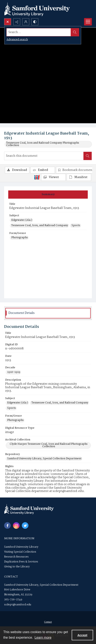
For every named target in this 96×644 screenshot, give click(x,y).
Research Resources (16, 557)
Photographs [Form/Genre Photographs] (20, 238)
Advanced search (17, 40)
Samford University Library (21, 547)
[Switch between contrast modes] (35, 22)
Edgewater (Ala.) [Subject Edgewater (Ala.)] (22, 220)
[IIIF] (37, 177)
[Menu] (88, 22)
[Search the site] (39, 32)
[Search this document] (44, 156)
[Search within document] (88, 156)
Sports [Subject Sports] (76, 226)
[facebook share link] (7, 525)
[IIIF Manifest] (79, 177)
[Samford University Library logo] (37, 9)
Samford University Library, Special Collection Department (41, 585)
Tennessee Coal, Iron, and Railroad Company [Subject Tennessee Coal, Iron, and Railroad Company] (40, 226)
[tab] (48, 195)
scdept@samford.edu (18, 605)
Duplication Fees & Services (21, 562)
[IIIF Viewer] (53, 177)
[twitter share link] (25, 525)
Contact (48, 622)
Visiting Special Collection (20, 552)
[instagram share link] (16, 525)
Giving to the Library (17, 567)
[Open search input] (8, 22)
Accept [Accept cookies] (82, 635)
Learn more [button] (43, 638)
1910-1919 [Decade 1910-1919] (14, 372)
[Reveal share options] (17, 22)
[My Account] (26, 22)
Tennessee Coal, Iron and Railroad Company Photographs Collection (43, 144)
